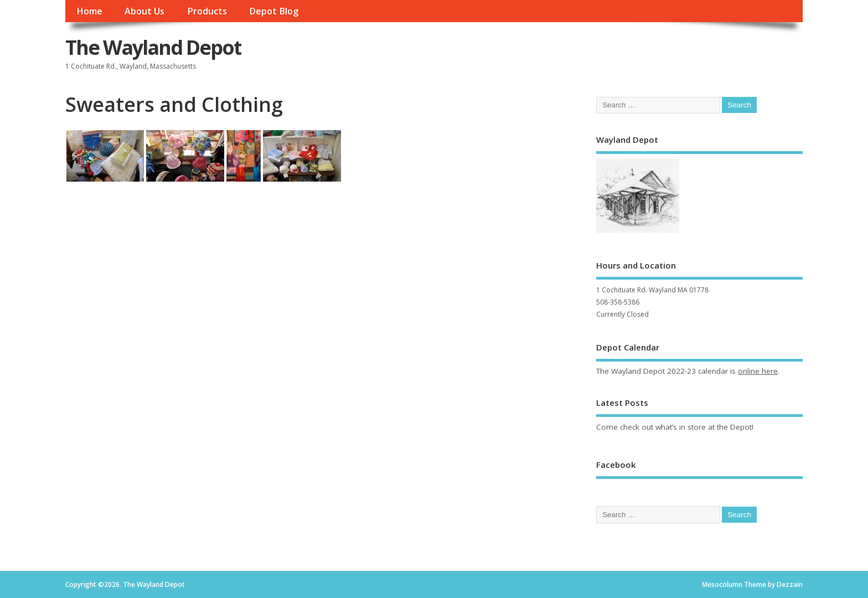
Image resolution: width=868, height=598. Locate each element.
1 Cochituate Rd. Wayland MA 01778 (652, 290)
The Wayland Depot (153, 47)
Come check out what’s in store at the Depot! (675, 427)
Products (207, 11)
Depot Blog (274, 11)
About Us (144, 11)
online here (758, 371)
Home (89, 11)
